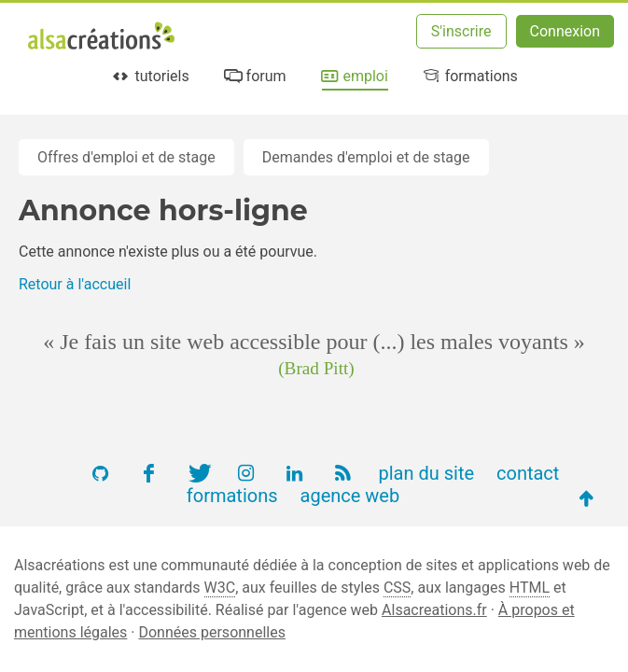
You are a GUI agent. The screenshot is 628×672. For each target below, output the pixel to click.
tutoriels (150, 76)
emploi (353, 76)
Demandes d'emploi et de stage (366, 157)
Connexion (565, 31)
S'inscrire (461, 31)
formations (469, 76)
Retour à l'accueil (75, 284)
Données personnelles (211, 632)
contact (528, 473)
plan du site (426, 473)
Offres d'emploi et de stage (126, 157)
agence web (350, 496)
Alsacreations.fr (434, 610)
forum (253, 76)
